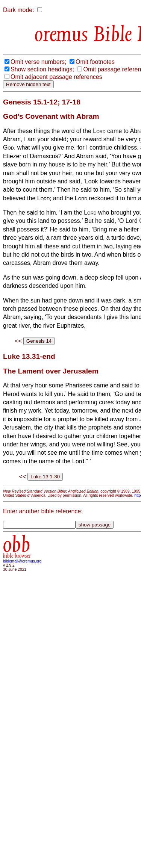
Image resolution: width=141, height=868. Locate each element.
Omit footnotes (95, 62)
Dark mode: (19, 10)
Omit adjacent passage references (56, 77)
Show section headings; (42, 69)
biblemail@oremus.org (22, 561)
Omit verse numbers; (38, 62)
